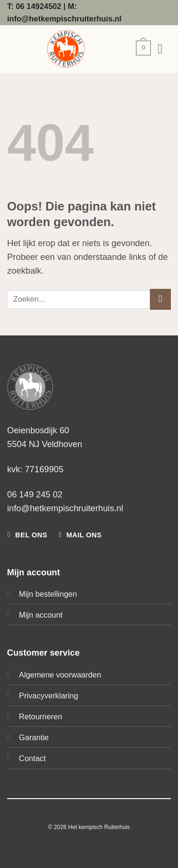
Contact (33, 758)
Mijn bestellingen (48, 594)
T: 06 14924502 (34, 6)
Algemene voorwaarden (60, 675)
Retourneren (41, 716)
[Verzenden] (160, 299)
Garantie (34, 737)
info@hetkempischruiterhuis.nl (65, 508)
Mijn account (41, 615)
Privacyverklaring (49, 696)
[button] (141, 49)
